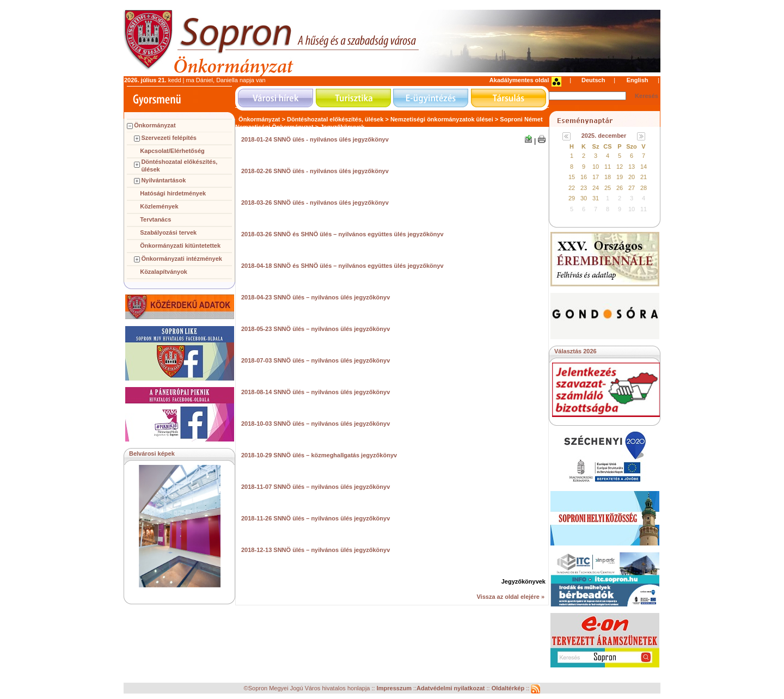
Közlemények (159, 206)
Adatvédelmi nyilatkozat (451, 689)
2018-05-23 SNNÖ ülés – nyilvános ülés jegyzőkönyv (316, 329)
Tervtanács (155, 219)
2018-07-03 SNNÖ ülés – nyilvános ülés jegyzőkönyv (316, 360)
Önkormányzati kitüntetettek (180, 246)
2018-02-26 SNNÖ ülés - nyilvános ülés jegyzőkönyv (315, 171)
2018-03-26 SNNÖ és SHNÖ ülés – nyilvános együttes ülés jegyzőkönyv (342, 234)
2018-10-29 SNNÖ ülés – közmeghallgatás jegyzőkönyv (319, 455)
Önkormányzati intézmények (182, 259)
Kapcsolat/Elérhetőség (172, 151)
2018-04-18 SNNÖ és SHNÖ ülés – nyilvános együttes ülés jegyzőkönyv (342, 266)
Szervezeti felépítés (169, 138)
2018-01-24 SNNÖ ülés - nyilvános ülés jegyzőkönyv (315, 139)
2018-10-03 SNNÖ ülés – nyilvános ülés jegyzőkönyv (316, 424)
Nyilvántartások (163, 180)
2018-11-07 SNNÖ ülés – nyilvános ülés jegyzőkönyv (316, 487)
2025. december (604, 136)
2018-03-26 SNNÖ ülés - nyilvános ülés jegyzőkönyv (315, 203)
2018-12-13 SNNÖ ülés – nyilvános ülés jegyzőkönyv (316, 550)
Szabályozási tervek (168, 232)
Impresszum (395, 689)
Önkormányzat (155, 125)
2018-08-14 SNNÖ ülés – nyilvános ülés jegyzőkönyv (316, 392)
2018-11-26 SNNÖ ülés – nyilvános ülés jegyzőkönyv (316, 518)
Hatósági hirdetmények (173, 193)
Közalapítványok (164, 272)
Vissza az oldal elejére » (510, 597)
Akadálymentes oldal (519, 80)
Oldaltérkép (509, 689)
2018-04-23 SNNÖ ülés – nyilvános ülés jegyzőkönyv (316, 297)
